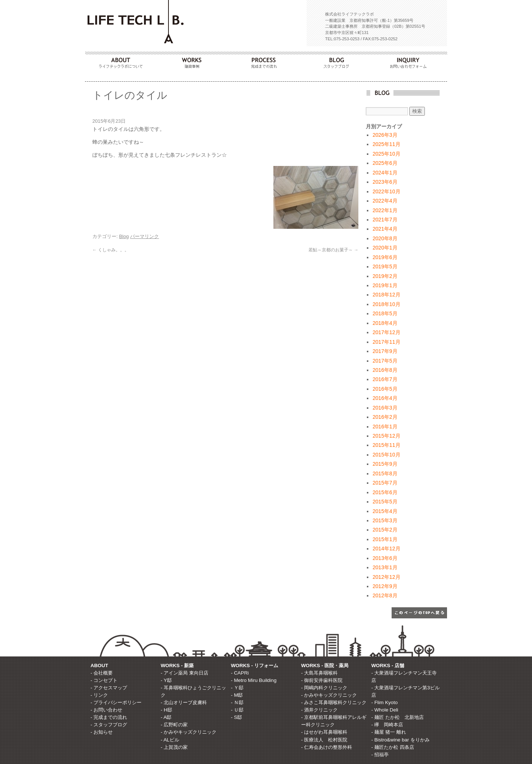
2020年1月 (385, 248)
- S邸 (236, 717)
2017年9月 (385, 351)
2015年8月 (385, 473)
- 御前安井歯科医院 (322, 680)
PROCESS (266, 61)
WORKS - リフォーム (255, 665)
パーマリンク (144, 236)
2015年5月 (385, 502)
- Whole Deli (385, 710)
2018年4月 (385, 323)
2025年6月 (385, 163)
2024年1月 (385, 173)
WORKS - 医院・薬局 (325, 665)
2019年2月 (385, 276)
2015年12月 (386, 436)
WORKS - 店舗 (388, 665)
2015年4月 (385, 511)
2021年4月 (385, 229)
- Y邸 (166, 680)
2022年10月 (386, 191)
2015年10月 (386, 455)
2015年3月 (385, 520)
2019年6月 (385, 257)
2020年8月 (385, 238)
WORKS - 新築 (177, 665)
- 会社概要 (102, 673)
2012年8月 (385, 595)
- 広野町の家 (174, 725)
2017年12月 (386, 332)
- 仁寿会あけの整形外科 (327, 747)
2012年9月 (385, 586)
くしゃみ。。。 (111, 250)
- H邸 (166, 710)
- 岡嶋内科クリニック (324, 688)
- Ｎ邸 (237, 702)
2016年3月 (385, 408)
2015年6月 (385, 492)
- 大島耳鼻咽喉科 (319, 673)
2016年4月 (385, 398)
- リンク (99, 695)
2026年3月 (385, 135)
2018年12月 (386, 295)
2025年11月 (386, 144)
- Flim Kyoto (384, 702)
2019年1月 (385, 285)
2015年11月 (386, 445)
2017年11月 (386, 342)
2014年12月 (386, 549)
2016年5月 (385, 389)
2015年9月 (385, 464)
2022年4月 (385, 201)
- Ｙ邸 (237, 688)
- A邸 (166, 717)
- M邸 (237, 695)
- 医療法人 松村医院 (324, 740)
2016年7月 (385, 379)
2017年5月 (385, 361)
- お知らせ (102, 732)
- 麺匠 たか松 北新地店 (398, 717)
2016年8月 (385, 370)
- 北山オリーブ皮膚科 (184, 702)
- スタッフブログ (109, 725)
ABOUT (121, 61)
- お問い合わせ (106, 710)
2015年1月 (385, 539)
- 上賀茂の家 (174, 747)
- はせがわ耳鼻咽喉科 (324, 732)
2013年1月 (385, 567)
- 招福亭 (380, 755)
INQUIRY (411, 61)
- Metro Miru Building (254, 680)
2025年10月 (386, 154)
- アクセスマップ (109, 688)
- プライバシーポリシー (116, 702)
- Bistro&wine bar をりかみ (400, 740)
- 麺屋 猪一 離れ (389, 732)
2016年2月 (385, 417)
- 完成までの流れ (109, 717)
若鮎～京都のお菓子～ (333, 250)
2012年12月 (386, 577)
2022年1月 (385, 210)
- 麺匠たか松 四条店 (393, 747)
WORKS (194, 61)
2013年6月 (385, 558)
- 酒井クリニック (319, 710)
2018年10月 (386, 304)
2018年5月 (385, 313)
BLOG (338, 61)
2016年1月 (385, 427)
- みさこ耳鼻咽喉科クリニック (334, 702)
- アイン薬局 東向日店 (185, 673)
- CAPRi (240, 673)
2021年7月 (385, 220)
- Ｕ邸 (237, 710)
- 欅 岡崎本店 (387, 725)
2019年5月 (385, 266)
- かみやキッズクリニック (189, 732)
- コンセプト (104, 680)
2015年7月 (385, 483)
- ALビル (170, 740)
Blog (124, 236)
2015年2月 (385, 530)
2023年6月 (385, 182)
